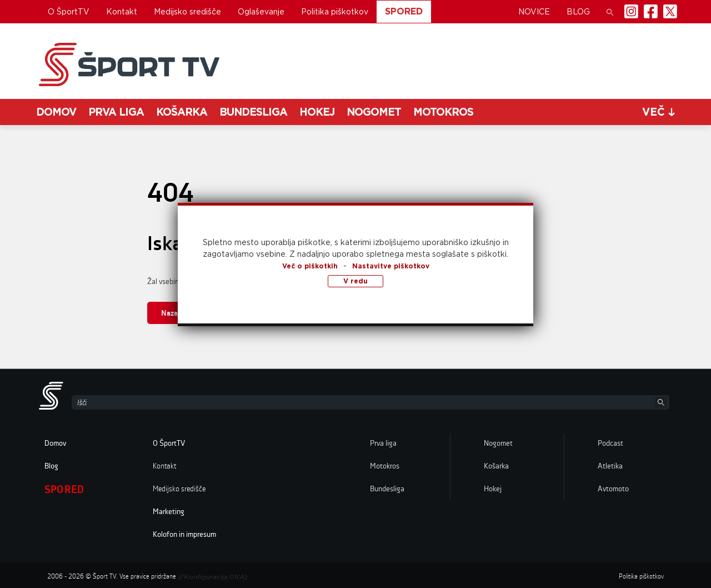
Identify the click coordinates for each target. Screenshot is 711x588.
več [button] (659, 112)
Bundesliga (253, 112)
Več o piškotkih (310, 266)
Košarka (182, 112)
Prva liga (116, 112)
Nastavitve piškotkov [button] (391, 266)
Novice (534, 12)
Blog (578, 12)
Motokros (443, 112)
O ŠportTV (69, 12)
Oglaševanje (261, 12)
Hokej (317, 112)
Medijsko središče (187, 12)
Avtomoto (613, 489)
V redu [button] (355, 281)
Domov (56, 112)
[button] (610, 12)
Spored (404, 11)
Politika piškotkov (335, 12)
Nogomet (374, 112)
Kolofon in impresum (184, 535)
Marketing (169, 512)
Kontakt (122, 12)
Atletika (610, 466)
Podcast (610, 444)
